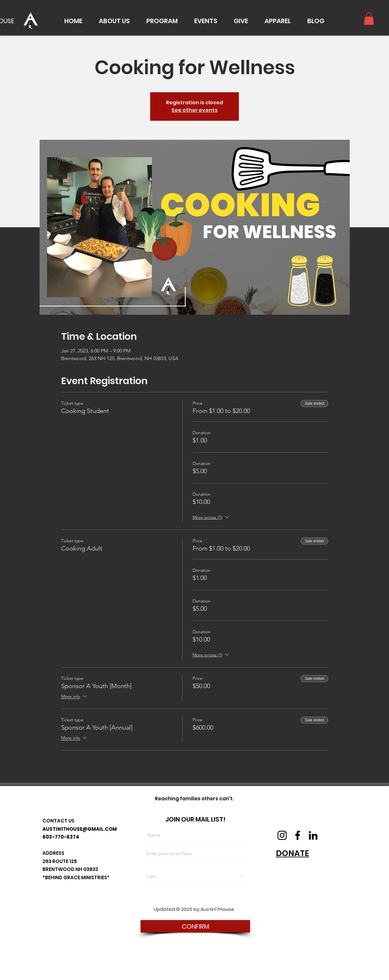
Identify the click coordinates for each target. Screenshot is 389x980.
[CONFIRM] (195, 926)
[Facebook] (298, 835)
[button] (114, 21)
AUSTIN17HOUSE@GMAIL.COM (80, 829)
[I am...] (195, 876)
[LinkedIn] (313, 835)
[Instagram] (282, 835)
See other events (194, 110)
